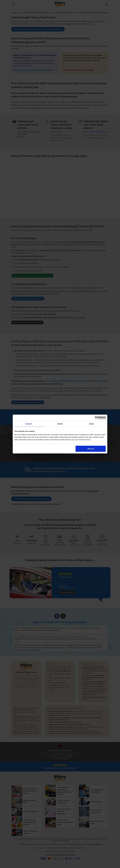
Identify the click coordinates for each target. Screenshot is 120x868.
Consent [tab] (29, 424)
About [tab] (92, 424)
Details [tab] (60, 424)
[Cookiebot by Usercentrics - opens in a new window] (97, 418)
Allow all (91, 449)
